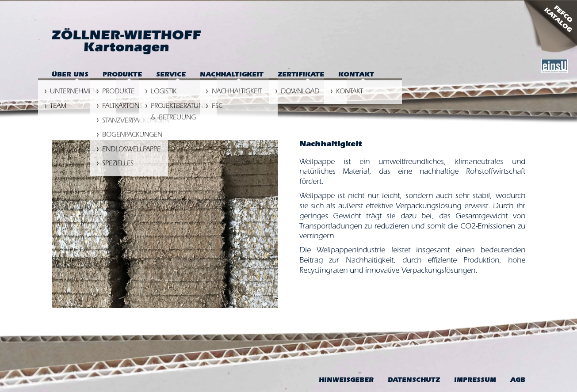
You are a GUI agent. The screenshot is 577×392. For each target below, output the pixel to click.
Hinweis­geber (346, 381)
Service (171, 75)
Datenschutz (414, 381)
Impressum (475, 381)
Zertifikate (301, 75)
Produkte (122, 75)
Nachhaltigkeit (232, 75)
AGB (518, 381)
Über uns (70, 75)
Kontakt (356, 75)
